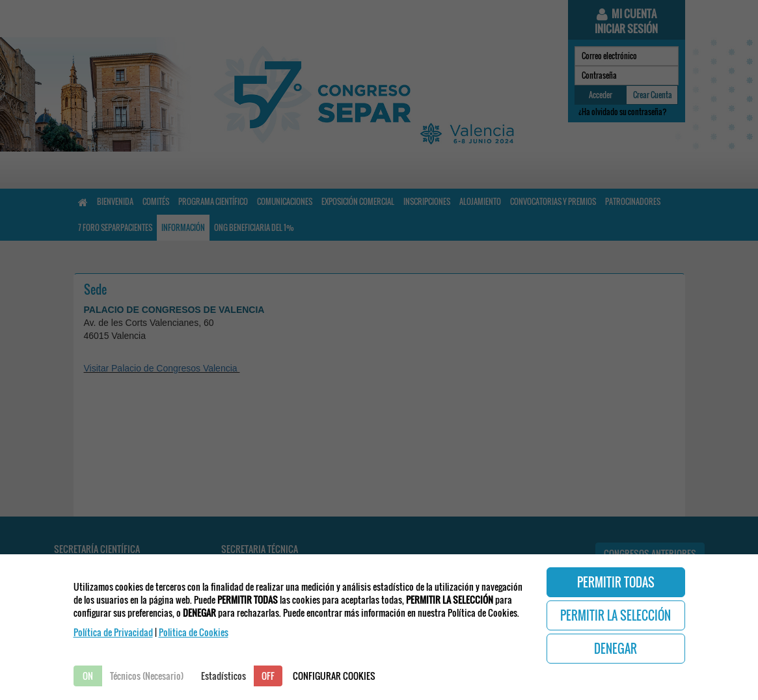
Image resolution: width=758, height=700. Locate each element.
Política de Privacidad (113, 632)
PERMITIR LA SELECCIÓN (616, 615)
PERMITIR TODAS (616, 582)
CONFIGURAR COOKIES (334, 676)
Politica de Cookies (194, 632)
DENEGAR (616, 649)
